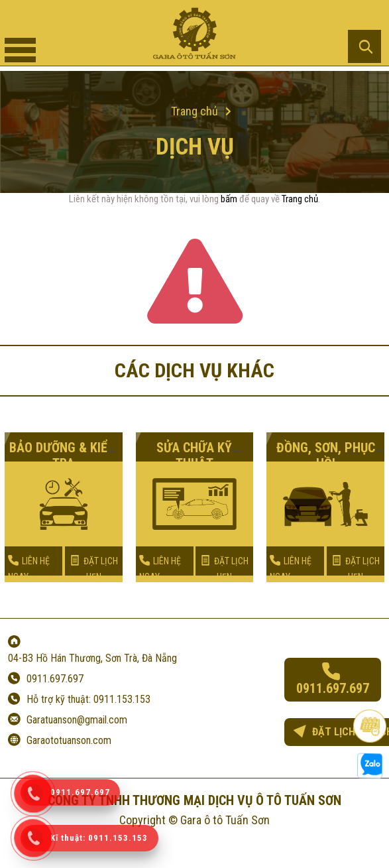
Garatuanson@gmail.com (77, 720)
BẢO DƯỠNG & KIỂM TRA (63, 456)
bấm (229, 199)
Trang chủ (300, 199)
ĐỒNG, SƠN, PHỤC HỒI (326, 456)
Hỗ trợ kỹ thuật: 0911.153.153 (88, 699)
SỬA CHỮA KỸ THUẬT (194, 456)
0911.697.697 (55, 679)
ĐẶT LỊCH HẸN (94, 569)
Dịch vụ (195, 147)
